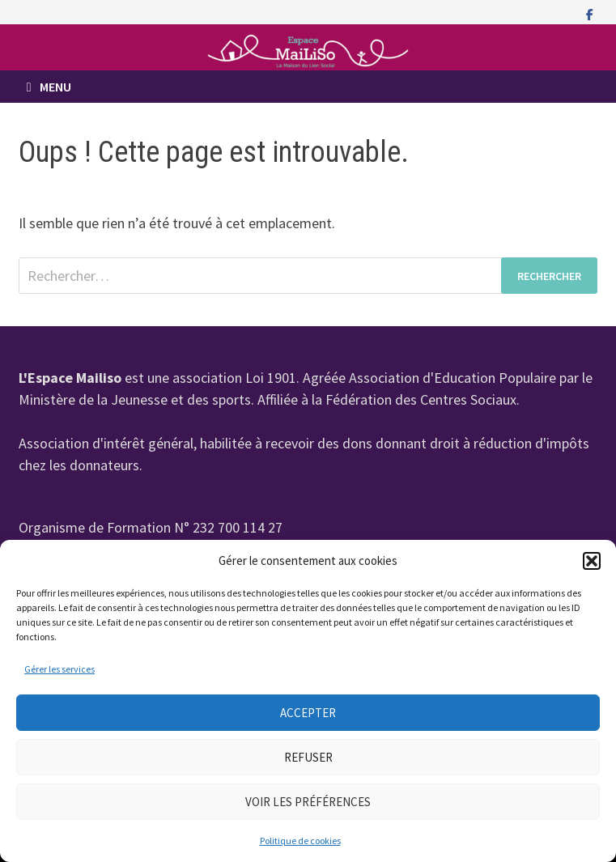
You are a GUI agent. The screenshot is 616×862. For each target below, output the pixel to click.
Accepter (308, 713)
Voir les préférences (308, 802)
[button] (592, 561)
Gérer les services (59, 669)
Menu (49, 87)
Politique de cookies (300, 841)
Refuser (308, 757)
